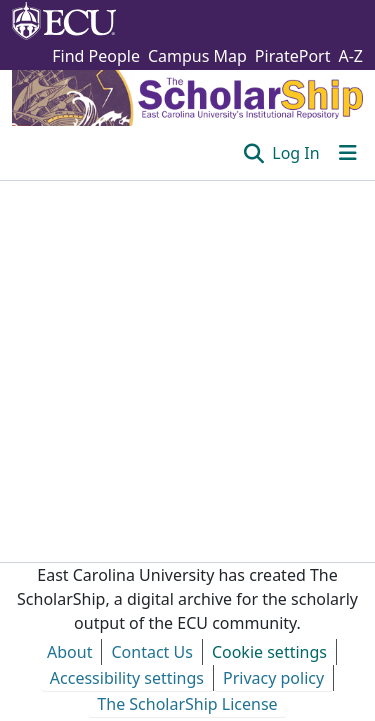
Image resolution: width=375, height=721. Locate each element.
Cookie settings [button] (269, 652)
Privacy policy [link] (273, 678)
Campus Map (197, 56)
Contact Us (151, 652)
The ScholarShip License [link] (187, 704)
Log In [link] (295, 153)
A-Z (350, 56)
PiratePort (293, 56)
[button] (254, 153)
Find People (96, 56)
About (69, 652)
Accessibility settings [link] (127, 678)
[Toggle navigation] (348, 153)
